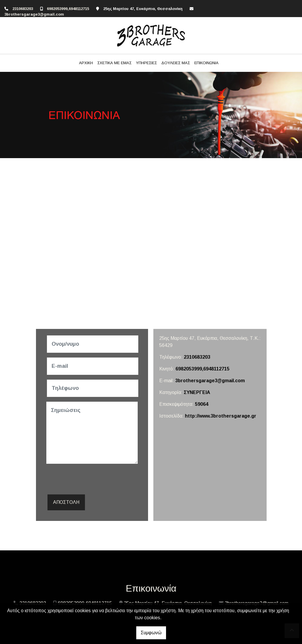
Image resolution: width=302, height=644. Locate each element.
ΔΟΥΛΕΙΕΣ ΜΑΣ (176, 63)
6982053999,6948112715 (68, 9)
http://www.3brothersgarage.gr (221, 416)
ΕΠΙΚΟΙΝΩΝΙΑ (206, 63)
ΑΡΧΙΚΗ (86, 63)
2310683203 (23, 9)
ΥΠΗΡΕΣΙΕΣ (146, 63)
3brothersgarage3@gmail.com (34, 14)
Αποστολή (66, 502)
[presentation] (91, 480)
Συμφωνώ (151, 633)
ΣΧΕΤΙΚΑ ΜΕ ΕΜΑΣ (114, 63)
